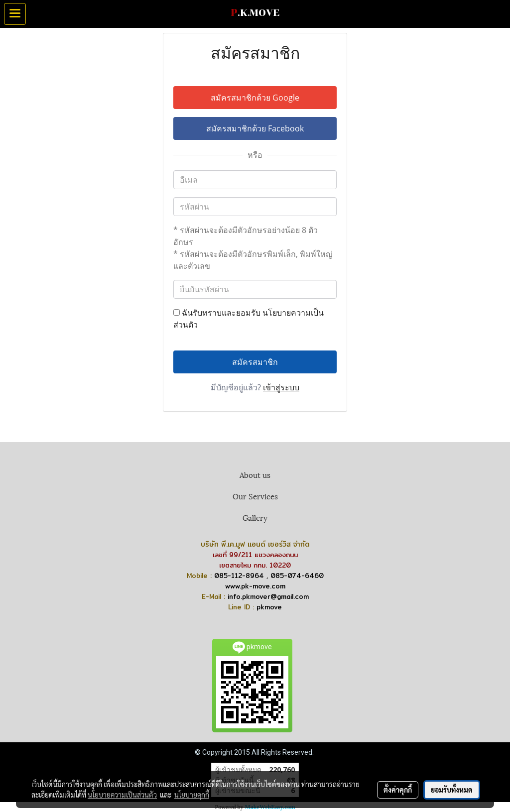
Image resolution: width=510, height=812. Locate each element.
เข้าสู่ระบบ (281, 387)
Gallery (255, 517)
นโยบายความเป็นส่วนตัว (122, 795)
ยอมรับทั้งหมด (452, 790)
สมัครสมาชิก (255, 362)
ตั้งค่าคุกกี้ (398, 790)
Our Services (255, 496)
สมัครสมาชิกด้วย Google (255, 98)
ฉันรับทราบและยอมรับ (249, 319)
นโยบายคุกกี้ (192, 795)
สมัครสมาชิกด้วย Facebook (255, 128)
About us (255, 474)
